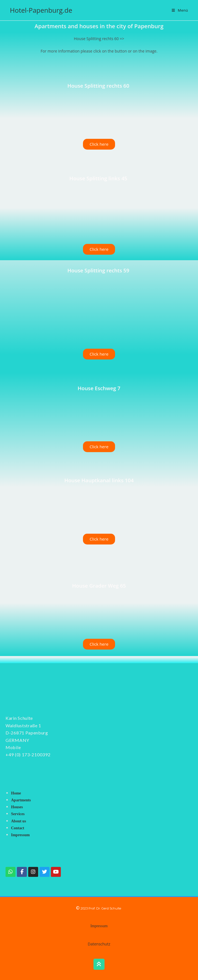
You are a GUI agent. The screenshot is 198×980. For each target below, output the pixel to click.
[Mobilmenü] (180, 10)
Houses (17, 807)
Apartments (21, 800)
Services (18, 814)
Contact (18, 828)
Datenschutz (99, 944)
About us (19, 821)
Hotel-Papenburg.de (41, 10)
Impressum (20, 835)
